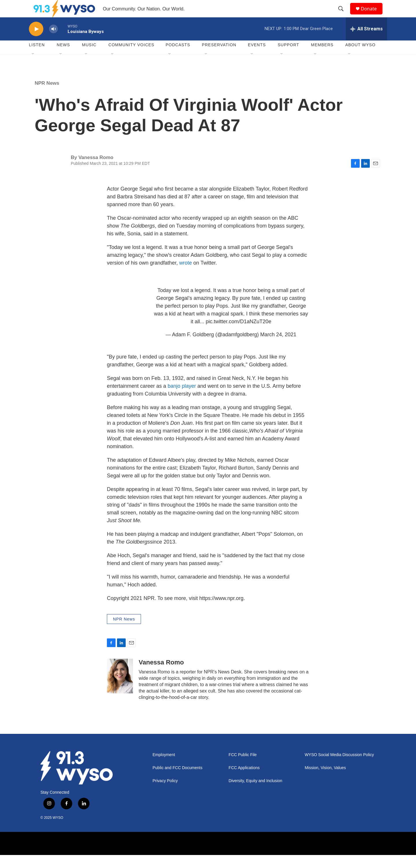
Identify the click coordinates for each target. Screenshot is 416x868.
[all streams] (366, 42)
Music (89, 58)
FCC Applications (244, 781)
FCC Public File (243, 768)
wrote (186, 276)
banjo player (182, 399)
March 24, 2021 (278, 348)
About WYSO (360, 58)
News (63, 58)
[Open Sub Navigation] (33, 67)
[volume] (53, 42)
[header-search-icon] (343, 15)
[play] (36, 42)
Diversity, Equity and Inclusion (255, 794)
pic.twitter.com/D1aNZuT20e (238, 335)
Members (322, 58)
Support (288, 58)
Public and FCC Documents (178, 781)
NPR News (47, 96)
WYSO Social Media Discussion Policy (339, 768)
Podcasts (178, 58)
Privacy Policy (165, 794)
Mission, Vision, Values (325, 781)
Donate (372, 15)
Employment (164, 768)
